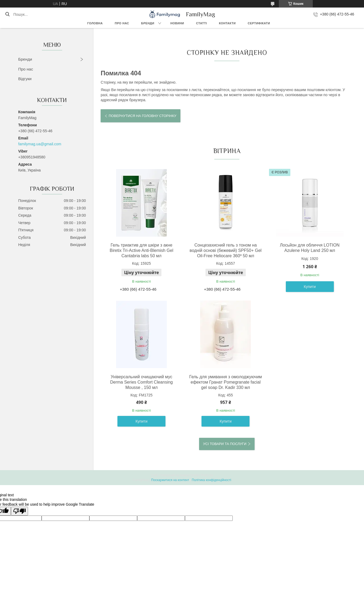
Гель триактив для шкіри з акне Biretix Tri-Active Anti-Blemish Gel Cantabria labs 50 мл (141, 250)
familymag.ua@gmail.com (40, 144)
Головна (95, 23)
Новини (177, 23)
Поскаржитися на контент (170, 480)
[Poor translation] (19, 511)
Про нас (122, 23)
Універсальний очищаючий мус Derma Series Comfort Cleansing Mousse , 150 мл (142, 382)
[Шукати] (7, 14)
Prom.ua (207, 475)
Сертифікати (259, 23)
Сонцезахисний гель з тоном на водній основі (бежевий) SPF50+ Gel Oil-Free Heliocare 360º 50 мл (226, 250)
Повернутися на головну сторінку (142, 116)
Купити (310, 287)
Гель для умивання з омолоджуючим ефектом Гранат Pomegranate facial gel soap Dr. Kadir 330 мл (225, 382)
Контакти (227, 23)
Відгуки (25, 79)
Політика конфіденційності (212, 480)
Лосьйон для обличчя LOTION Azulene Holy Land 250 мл (310, 248)
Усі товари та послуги (225, 444)
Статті (202, 23)
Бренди (148, 23)
